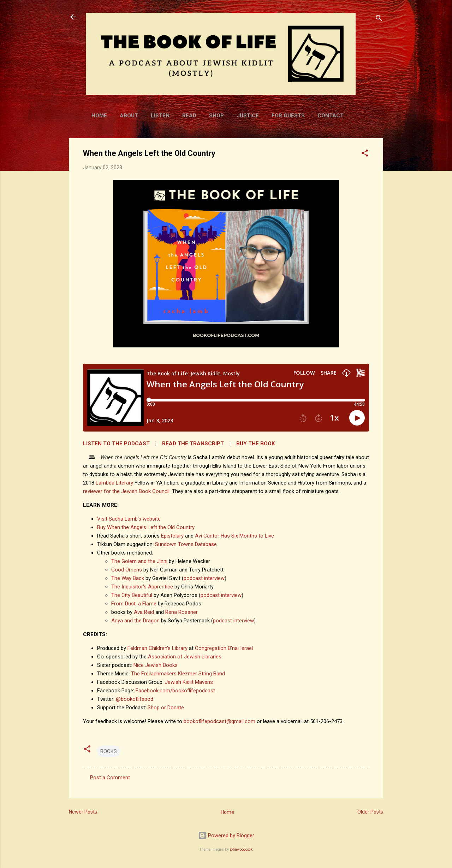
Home (99, 116)
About (129, 116)
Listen (160, 116)
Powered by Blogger (226, 835)
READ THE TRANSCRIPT (193, 444)
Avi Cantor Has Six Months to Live (234, 536)
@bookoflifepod (135, 699)
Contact (331, 116)
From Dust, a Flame (134, 604)
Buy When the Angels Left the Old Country (146, 527)
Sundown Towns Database (186, 544)
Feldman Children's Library (157, 648)
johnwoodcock (241, 849)
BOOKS (109, 751)
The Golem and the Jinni (139, 561)
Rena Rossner (182, 612)
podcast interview (204, 578)
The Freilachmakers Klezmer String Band (178, 674)
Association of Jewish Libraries (185, 657)
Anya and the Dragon (135, 621)
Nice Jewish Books (156, 665)
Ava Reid (144, 612)
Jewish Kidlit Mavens (189, 682)
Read (189, 116)
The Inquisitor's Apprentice (142, 587)
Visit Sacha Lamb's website (129, 519)
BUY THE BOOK (255, 444)
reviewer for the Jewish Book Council (126, 491)
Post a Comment (110, 778)
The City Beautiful (132, 595)
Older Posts (370, 812)
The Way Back (128, 578)
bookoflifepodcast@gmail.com (219, 721)
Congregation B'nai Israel (224, 648)
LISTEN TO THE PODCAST (116, 444)
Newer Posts (83, 812)
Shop (216, 116)
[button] (365, 154)
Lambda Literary (114, 483)
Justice (248, 116)
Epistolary (172, 536)
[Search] (379, 19)
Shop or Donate (166, 708)
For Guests (288, 116)
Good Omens (127, 570)
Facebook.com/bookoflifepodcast (175, 691)
